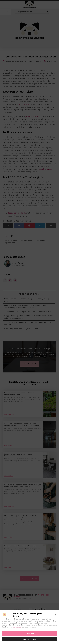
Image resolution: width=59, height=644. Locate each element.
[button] (56, 615)
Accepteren (30, 634)
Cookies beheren (30, 639)
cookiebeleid (17, 627)
